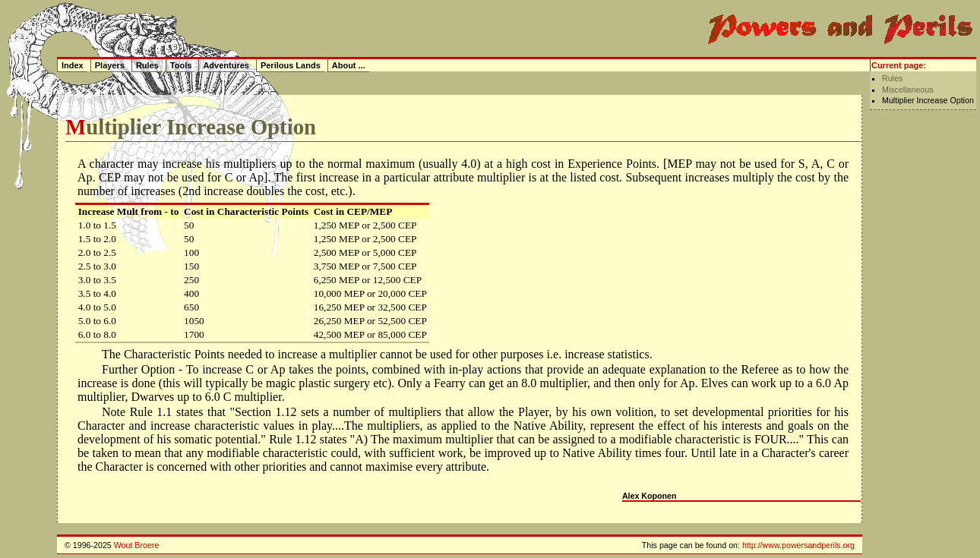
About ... (349, 65)
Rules (892, 78)
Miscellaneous (908, 90)
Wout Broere (137, 545)
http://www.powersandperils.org (798, 545)
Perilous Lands (291, 65)
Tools (181, 65)
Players (110, 65)
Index (73, 65)
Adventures (226, 65)
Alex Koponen (650, 496)
